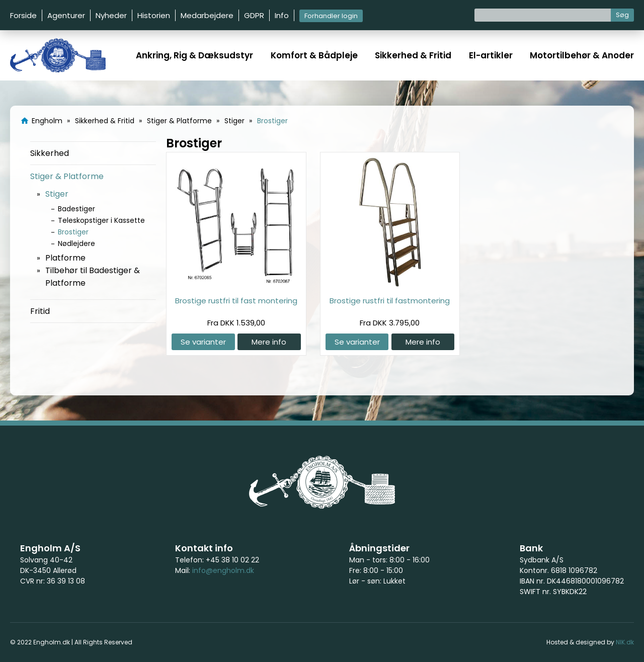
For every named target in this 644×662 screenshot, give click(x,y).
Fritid (40, 311)
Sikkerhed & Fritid (413, 55)
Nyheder (111, 15)
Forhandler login (331, 16)
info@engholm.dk (223, 570)
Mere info (269, 342)
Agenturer (66, 15)
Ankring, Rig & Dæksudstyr (194, 55)
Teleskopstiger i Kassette (101, 220)
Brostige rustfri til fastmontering (390, 301)
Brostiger (73, 232)
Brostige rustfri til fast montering (236, 301)
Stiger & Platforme (67, 176)
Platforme (65, 258)
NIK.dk (625, 642)
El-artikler (491, 55)
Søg (622, 15)
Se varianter (203, 342)
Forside (23, 15)
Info (282, 15)
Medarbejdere (207, 15)
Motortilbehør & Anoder (582, 55)
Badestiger (76, 209)
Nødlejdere (76, 243)
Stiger (57, 194)
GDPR (254, 15)
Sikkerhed (50, 153)
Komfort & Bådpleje (314, 55)
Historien (154, 15)
